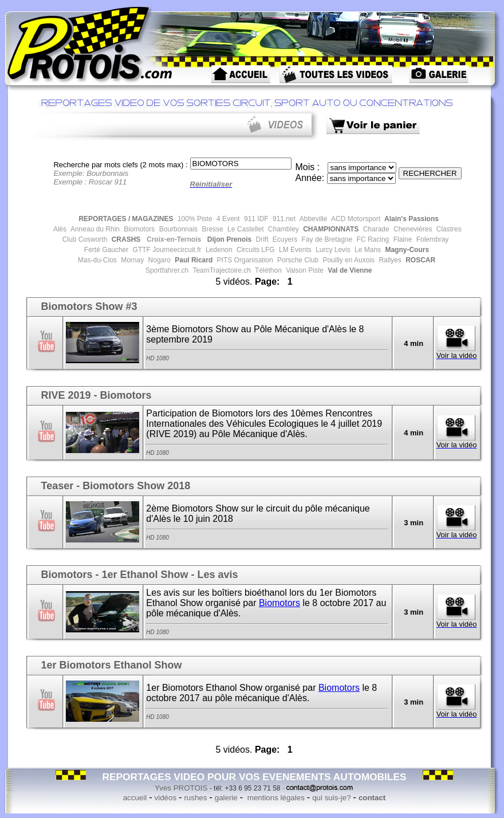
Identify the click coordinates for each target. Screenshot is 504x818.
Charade (375, 229)
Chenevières (412, 229)
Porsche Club (297, 260)
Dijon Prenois (228, 239)
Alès (59, 229)
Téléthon (267, 270)
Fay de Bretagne (326, 239)
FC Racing (372, 239)
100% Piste (194, 219)
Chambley (282, 229)
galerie (226, 798)
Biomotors (138, 229)
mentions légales (275, 798)
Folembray (431, 239)
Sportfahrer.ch (166, 270)
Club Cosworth (85, 239)
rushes (195, 798)
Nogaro (158, 260)
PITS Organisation (244, 260)
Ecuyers (284, 239)
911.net (283, 219)
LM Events (294, 250)
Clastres (448, 229)
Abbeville (312, 219)
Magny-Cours (406, 250)
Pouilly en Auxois (348, 260)
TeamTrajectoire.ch (221, 270)
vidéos (166, 798)
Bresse (212, 229)
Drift (261, 239)
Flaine (401, 239)
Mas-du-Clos (97, 260)
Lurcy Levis (332, 250)
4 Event (227, 219)
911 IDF (255, 219)
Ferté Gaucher (106, 250)
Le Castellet (245, 229)
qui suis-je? (331, 798)
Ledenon (218, 250)
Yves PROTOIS (181, 788)
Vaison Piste (304, 270)
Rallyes (389, 260)
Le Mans (367, 250)
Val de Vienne (349, 270)
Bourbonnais (177, 229)
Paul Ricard (193, 260)
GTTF (141, 250)
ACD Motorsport (355, 219)
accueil (135, 798)
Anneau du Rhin (94, 229)
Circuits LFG (255, 250)
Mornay (131, 260)
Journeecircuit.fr (176, 250)
